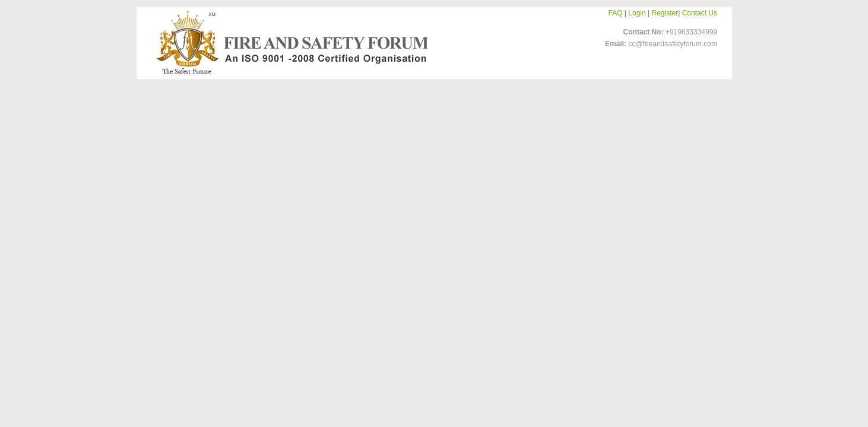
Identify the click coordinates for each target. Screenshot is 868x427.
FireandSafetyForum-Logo (289, 42)
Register (665, 13)
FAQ (616, 13)
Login (637, 13)
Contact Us (700, 13)
